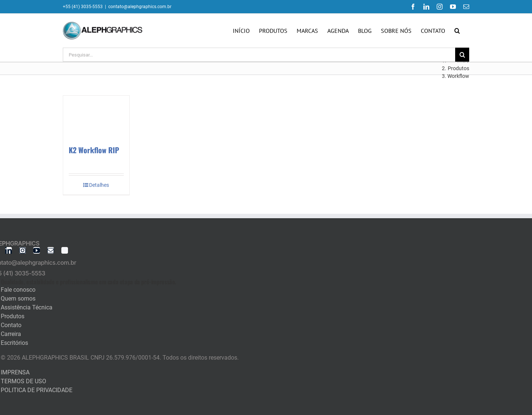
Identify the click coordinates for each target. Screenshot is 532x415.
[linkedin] (8, 250)
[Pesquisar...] (259, 55)
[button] (457, 31)
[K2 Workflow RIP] (96, 116)
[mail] (51, 250)
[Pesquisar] (462, 55)
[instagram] (23, 250)
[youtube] (37, 250)
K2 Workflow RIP (94, 150)
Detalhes (99, 185)
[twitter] (65, 250)
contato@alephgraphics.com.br (140, 7)
